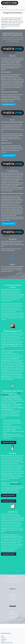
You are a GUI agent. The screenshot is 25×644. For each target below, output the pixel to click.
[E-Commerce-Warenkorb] (2, 8)
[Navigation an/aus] (6, 8)
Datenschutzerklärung (7, 643)
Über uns (3, 638)
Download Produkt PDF (9, 104)
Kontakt (3, 641)
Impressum (4, 639)
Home (2, 636)
